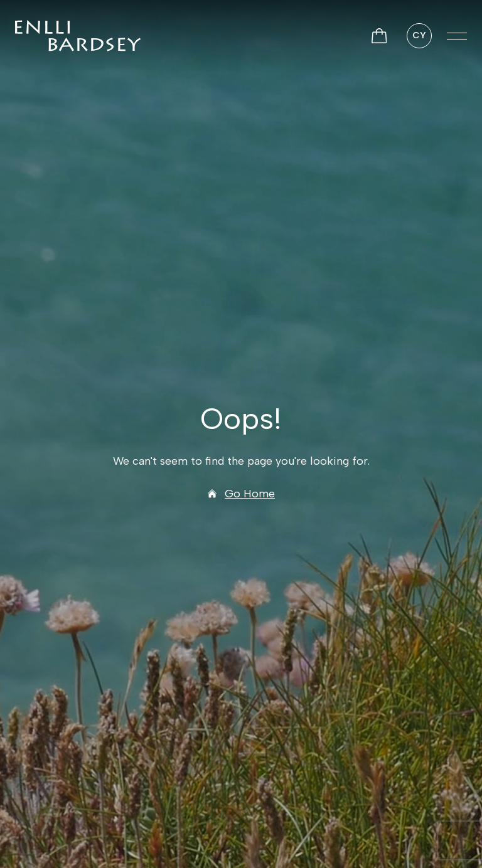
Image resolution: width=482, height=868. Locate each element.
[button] (457, 36)
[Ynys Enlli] (78, 36)
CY (419, 35)
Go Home (241, 494)
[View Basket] (379, 36)
